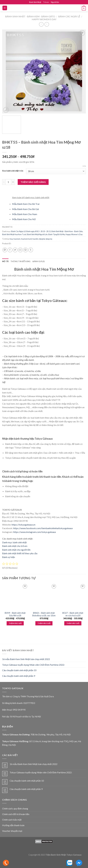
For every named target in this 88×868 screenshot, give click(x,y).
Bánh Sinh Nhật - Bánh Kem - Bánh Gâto (30, 16)
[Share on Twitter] (15, 250)
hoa (11, 239)
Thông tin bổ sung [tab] (21, 261)
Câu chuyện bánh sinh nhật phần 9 (19, 676)
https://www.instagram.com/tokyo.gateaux (35, 532)
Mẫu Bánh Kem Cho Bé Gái (25, 209)
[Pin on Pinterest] (26, 250)
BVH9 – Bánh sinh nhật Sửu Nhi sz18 (15, 614)
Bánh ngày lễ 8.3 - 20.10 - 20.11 (39, 231)
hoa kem (17, 239)
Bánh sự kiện (9, 557)
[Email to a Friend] (20, 250)
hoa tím (35, 239)
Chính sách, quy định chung (15, 808)
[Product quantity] (8, 182)
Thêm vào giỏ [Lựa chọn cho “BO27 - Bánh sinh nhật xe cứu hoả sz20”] (73, 623)
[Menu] (5, 8)
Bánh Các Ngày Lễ (69, 16)
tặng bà (42, 239)
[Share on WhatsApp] (5, 250)
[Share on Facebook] (10, 250)
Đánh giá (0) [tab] (39, 261)
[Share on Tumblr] (31, 250)
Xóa (84, 166)
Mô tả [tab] (5, 261)
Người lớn (55, 2)
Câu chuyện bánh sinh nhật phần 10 (19, 670)
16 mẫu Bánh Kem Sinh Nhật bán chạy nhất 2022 (26, 659)
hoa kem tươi (26, 239)
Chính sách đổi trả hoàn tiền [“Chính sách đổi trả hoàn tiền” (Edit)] (16, 814)
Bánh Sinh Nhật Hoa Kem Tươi (14, 234)
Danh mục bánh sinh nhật (14, 542)
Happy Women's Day (44, 19)
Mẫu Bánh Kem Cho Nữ (24, 219)
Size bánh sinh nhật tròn (13, 171)
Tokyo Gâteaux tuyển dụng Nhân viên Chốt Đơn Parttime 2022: (33, 665)
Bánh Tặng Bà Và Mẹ (57, 234)
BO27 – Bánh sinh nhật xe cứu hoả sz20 (73, 614)
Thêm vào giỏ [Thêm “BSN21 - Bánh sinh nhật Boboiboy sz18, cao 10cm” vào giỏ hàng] (44, 623)
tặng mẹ (49, 239)
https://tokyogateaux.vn (24, 525)
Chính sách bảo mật (12, 820)
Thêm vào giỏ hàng (33, 182)
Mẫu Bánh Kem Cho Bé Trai (26, 204)
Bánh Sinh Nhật (35, 2)
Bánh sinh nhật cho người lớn (16, 550)
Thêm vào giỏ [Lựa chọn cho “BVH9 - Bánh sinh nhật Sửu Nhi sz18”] (15, 623)
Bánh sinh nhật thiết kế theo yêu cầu (20, 553)
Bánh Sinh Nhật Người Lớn (37, 234)
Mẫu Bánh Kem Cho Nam (25, 214)
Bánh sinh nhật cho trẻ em (15, 546)
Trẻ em (46, 2)
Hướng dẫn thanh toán (13, 825)
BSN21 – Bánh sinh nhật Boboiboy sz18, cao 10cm (44, 614)
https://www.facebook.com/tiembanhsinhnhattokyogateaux (43, 528)
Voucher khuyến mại (12, 831)
